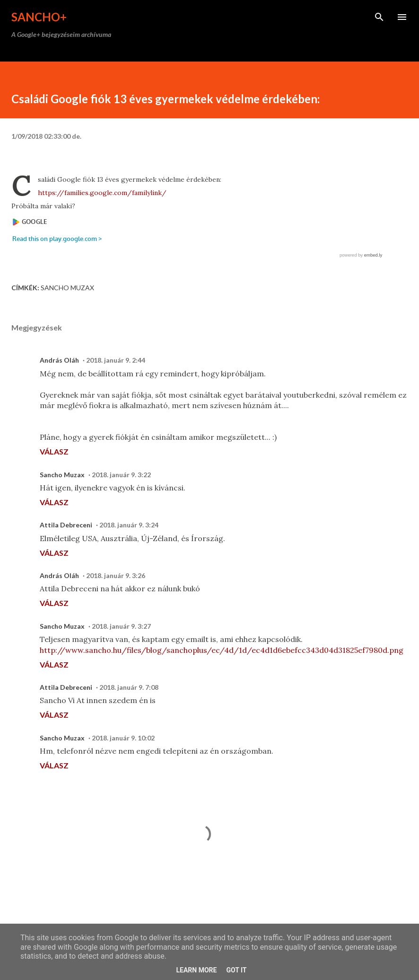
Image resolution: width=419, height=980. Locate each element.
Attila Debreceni (66, 525)
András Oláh (59, 360)
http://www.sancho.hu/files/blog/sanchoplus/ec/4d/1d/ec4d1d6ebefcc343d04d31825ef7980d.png (222, 650)
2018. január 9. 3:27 (121, 626)
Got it (236, 970)
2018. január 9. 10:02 (123, 738)
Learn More (196, 970)
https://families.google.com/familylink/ (102, 193)
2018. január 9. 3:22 (121, 475)
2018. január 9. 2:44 (116, 360)
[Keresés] (379, 17)
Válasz (54, 451)
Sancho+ (39, 17)
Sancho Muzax (67, 288)
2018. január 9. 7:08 (129, 687)
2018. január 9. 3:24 (129, 525)
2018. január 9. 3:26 (116, 575)
